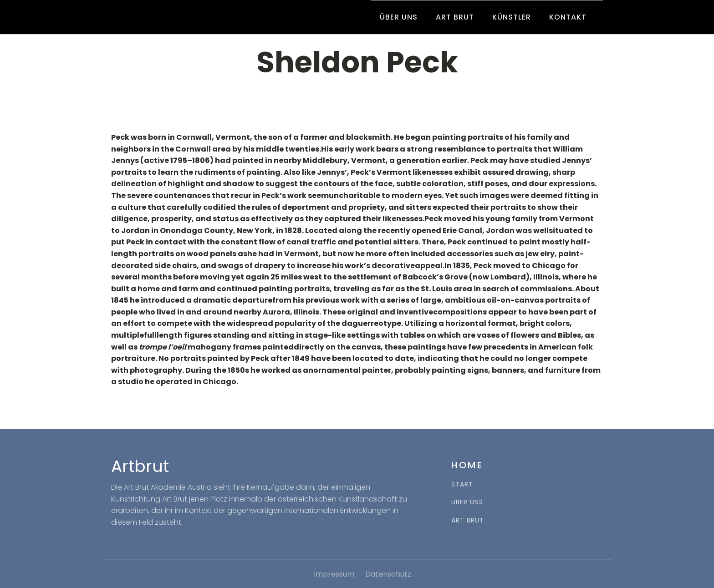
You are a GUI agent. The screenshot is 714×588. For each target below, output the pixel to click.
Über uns (399, 17)
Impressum (334, 574)
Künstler (512, 17)
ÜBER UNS (467, 502)
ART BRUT (468, 520)
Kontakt (568, 17)
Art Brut (455, 17)
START (462, 484)
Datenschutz (388, 574)
